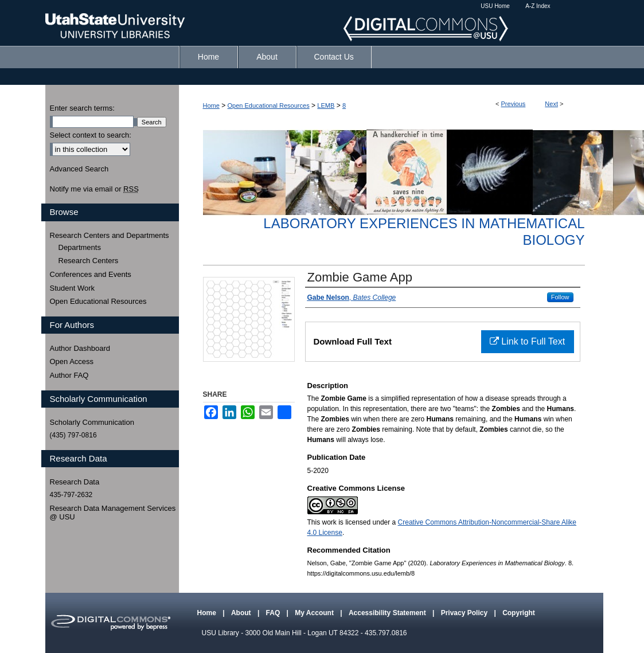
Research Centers (89, 261)
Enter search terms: (82, 108)
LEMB (326, 105)
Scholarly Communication (92, 422)
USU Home (495, 6)
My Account (315, 613)
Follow (560, 297)
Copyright (519, 613)
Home (211, 105)
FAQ (274, 613)
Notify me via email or (94, 189)
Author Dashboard (80, 348)
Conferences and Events (91, 274)
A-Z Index (538, 6)
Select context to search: (91, 135)
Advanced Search (79, 169)
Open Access (72, 361)
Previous (514, 104)
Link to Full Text (527, 341)
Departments (80, 247)
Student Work (73, 288)
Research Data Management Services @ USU (113, 513)
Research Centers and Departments (110, 235)
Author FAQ (69, 375)
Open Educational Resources (269, 105)
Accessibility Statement (388, 613)
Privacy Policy (465, 613)
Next (551, 104)
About (242, 613)
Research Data (75, 482)
